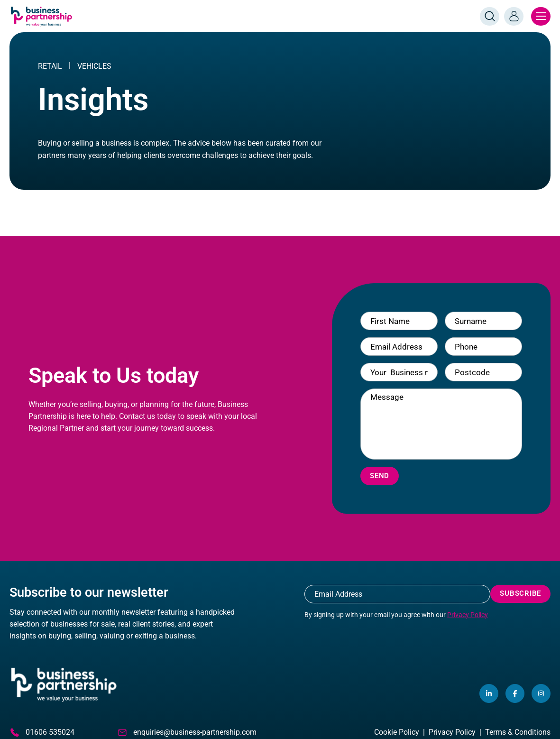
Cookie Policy (397, 732)
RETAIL (50, 66)
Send (380, 476)
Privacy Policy (468, 615)
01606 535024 (42, 732)
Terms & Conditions (518, 732)
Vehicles (94, 66)
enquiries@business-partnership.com (187, 732)
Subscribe (520, 593)
